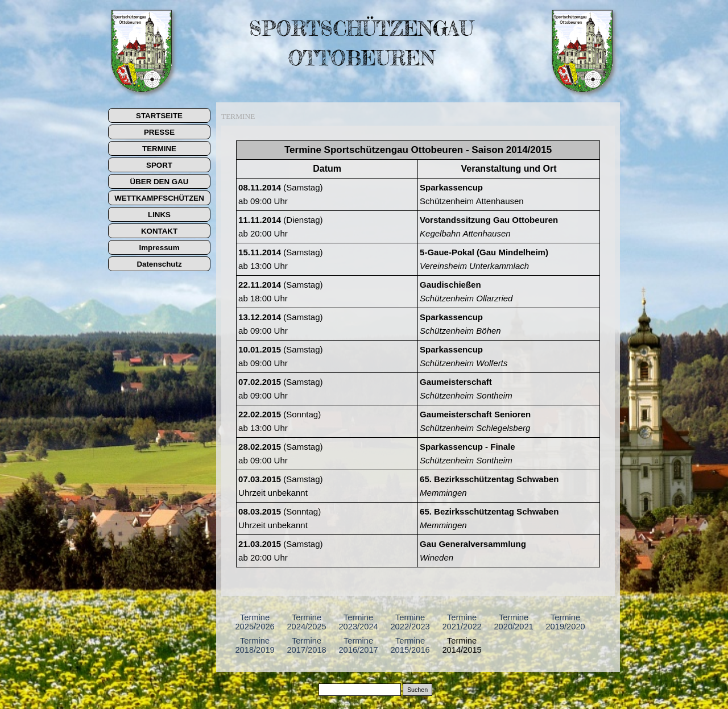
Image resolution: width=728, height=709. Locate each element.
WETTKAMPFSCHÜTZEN (159, 198)
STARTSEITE (159, 116)
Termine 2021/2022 (462, 622)
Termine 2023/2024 (358, 622)
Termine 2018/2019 (255, 645)
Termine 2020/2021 (513, 622)
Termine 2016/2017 (358, 645)
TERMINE (159, 149)
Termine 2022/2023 (410, 622)
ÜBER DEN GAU (160, 182)
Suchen (417, 690)
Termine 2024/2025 (306, 622)
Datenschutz (159, 264)
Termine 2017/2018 (306, 645)
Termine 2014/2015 (462, 645)
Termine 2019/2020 (565, 622)
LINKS (159, 215)
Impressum (159, 248)
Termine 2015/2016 (410, 645)
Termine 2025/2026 (255, 622)
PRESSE (159, 132)
